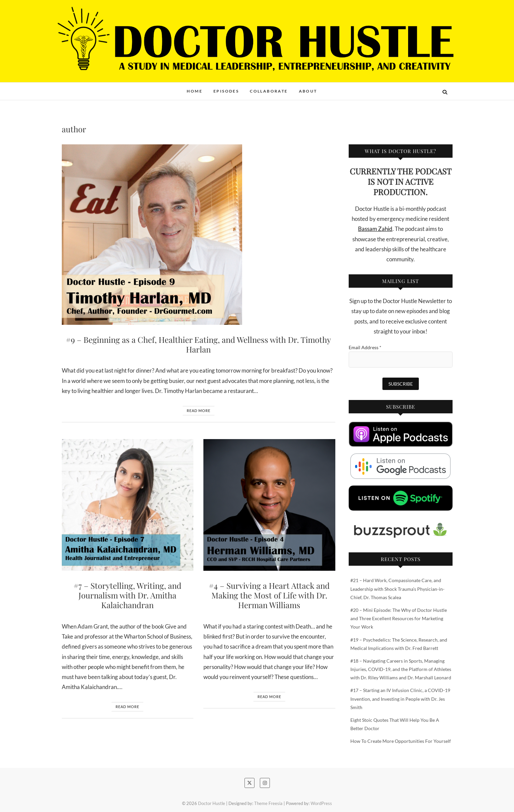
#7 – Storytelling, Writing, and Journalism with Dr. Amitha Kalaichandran (127, 595)
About (308, 91)
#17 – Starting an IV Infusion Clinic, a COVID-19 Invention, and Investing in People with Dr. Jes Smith (400, 699)
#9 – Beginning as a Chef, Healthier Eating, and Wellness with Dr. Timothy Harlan (198, 344)
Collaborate (269, 91)
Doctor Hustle (212, 803)
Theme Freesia (268, 803)
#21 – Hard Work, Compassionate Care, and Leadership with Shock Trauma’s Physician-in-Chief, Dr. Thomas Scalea (397, 589)
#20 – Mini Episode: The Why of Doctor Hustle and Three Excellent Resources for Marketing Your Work (399, 618)
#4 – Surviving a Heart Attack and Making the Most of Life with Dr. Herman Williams (269, 595)
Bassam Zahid (375, 229)
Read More (199, 411)
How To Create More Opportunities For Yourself (401, 741)
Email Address (365, 347)
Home (195, 91)
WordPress (321, 803)
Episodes (226, 91)
